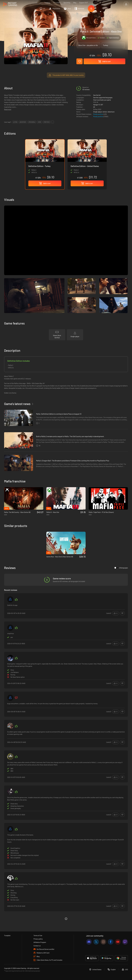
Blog (75, 3)
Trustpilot (7, 935)
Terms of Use (38, 935)
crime (39, 122)
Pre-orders (57, 3)
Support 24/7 (84, 3)
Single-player (98, 112)
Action (105, 112)
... (53, 122)
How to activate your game (102, 100)
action (15, 122)
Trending (47, 3)
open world (32, 122)
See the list (97, 95)
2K (94, 107)
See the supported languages (103, 98)
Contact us (37, 946)
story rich (47, 122)
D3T (102, 105)
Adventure (111, 112)
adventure (23, 122)
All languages (121, 568)
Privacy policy (38, 939)
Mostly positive (98, 114)
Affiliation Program (40, 942)
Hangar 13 (96, 105)
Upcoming (67, 3)
